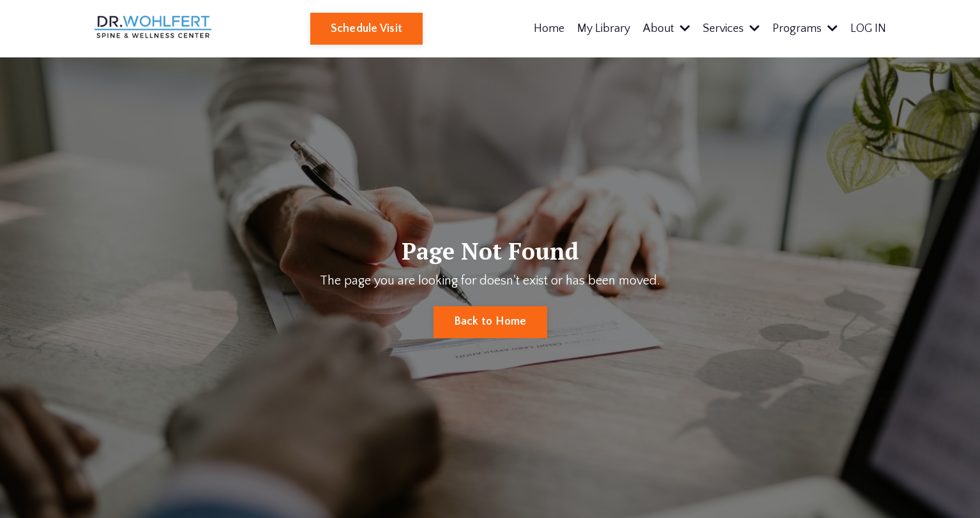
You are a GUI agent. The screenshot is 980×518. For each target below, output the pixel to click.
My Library (604, 29)
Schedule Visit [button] (367, 29)
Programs (805, 29)
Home (549, 29)
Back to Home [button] (490, 322)
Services (731, 29)
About (667, 29)
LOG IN (868, 29)
